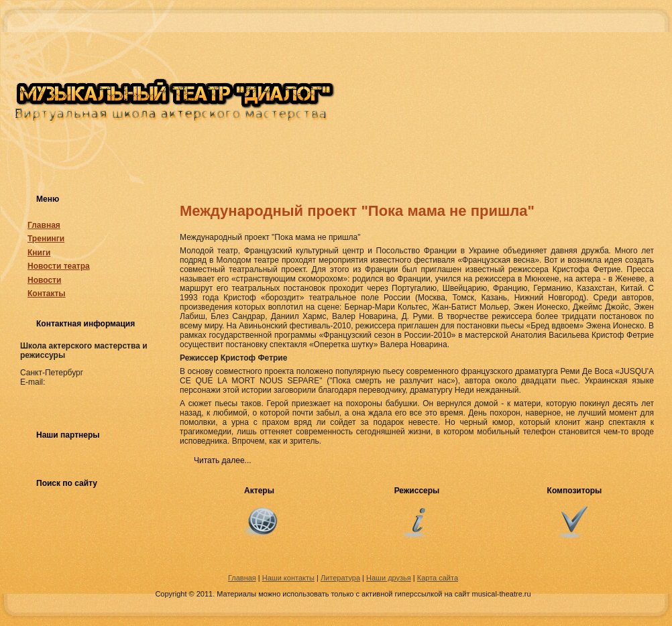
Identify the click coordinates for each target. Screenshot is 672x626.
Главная (44, 225)
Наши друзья (389, 578)
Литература (340, 578)
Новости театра (59, 266)
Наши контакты (288, 578)
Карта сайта (438, 578)
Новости (44, 280)
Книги (39, 253)
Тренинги (46, 239)
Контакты (47, 294)
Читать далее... (223, 460)
